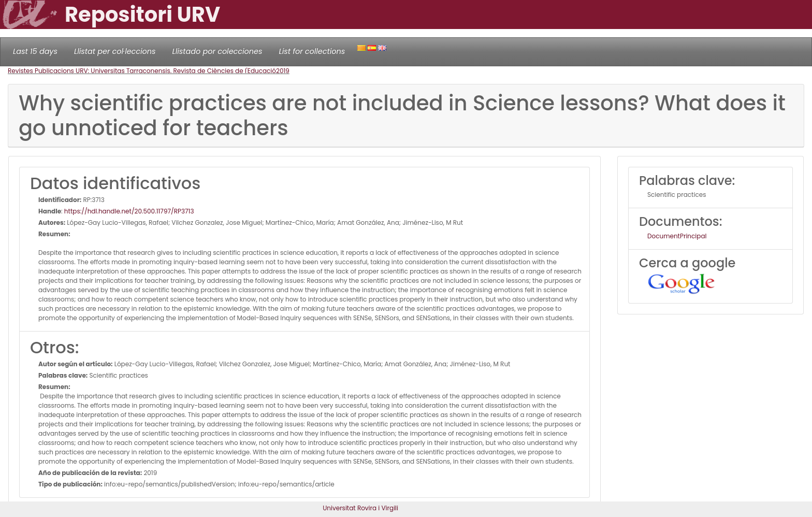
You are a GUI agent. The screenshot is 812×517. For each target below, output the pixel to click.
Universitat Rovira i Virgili (360, 508)
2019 (283, 71)
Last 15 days (35, 51)
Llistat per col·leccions (115, 51)
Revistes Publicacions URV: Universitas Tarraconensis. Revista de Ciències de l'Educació (142, 71)
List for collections (312, 51)
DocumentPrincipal (677, 236)
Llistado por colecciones (218, 51)
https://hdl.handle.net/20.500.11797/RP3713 (129, 211)
